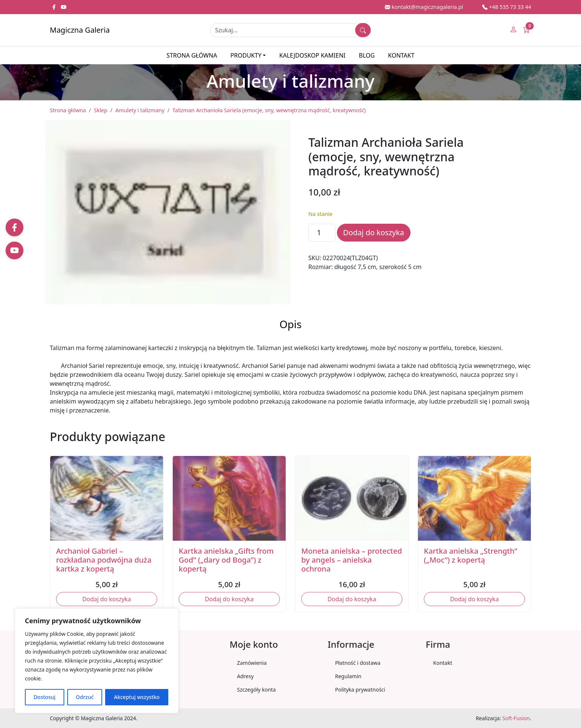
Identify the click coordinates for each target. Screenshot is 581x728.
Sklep (101, 110)
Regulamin (348, 676)
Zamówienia (252, 663)
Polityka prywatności (360, 690)
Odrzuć (85, 697)
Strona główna (192, 55)
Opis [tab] (290, 324)
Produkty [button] (246, 55)
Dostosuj (44, 697)
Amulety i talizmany (140, 110)
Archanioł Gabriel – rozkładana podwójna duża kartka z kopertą (104, 560)
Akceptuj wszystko (137, 697)
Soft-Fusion (516, 718)
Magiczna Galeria (80, 30)
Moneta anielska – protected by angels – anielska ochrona (352, 560)
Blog (367, 55)
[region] (97, 661)
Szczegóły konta (256, 690)
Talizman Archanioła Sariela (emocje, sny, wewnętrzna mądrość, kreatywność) (269, 110)
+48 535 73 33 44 (507, 7)
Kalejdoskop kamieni (312, 55)
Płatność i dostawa (358, 663)
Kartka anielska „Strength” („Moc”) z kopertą (471, 555)
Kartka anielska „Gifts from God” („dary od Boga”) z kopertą (226, 560)
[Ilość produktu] (322, 233)
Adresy (245, 676)
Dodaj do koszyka (374, 232)
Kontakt (401, 55)
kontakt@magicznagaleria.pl (424, 7)
